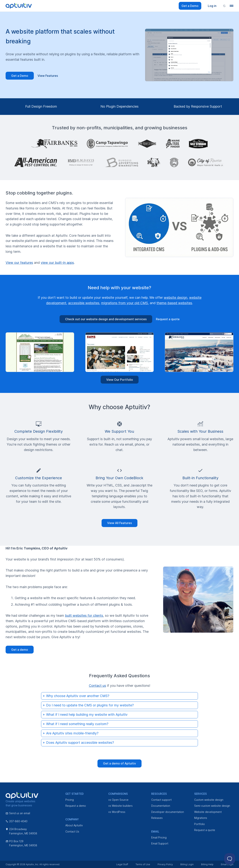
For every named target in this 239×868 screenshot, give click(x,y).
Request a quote (168, 319)
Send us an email (18, 813)
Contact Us (72, 831)
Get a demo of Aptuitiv (119, 763)
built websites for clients (84, 616)
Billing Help (207, 864)
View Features (48, 76)
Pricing (70, 800)
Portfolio (200, 824)
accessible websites (84, 303)
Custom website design (209, 800)
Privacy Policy (165, 864)
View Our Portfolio (120, 380)
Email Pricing (159, 837)
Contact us (97, 686)
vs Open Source (118, 800)
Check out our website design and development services (106, 319)
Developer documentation (168, 812)
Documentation (161, 806)
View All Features (119, 523)
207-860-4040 (17, 821)
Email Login (227, 864)
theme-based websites (174, 303)
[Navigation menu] (232, 6)
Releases (157, 818)
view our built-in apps (57, 263)
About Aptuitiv (74, 825)
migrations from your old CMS (125, 303)
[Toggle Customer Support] (230, 859)
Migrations (201, 818)
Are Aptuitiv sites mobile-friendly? (72, 733)
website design (176, 298)
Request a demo (76, 806)
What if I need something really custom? (77, 724)
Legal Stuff (122, 864)
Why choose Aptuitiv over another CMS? (78, 696)
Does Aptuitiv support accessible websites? (80, 743)
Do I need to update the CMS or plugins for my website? (90, 705)
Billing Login (187, 864)
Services (200, 794)
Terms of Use (143, 864)
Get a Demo (190, 6)
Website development (208, 812)
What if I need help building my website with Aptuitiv (87, 715)
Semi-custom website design (212, 806)
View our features (19, 263)
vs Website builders (120, 806)
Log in (212, 6)
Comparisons (118, 794)
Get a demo (20, 650)
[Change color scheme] (224, 6)
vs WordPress (117, 812)
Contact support (161, 800)
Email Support (160, 843)
